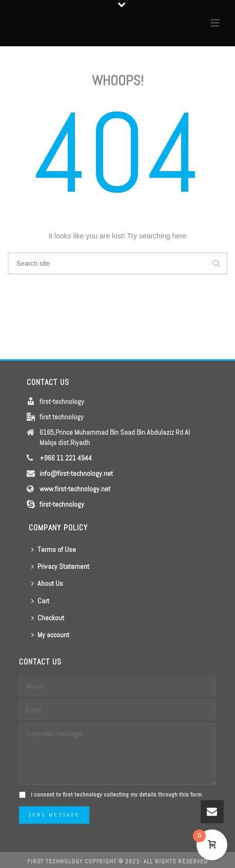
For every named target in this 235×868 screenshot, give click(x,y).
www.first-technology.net (75, 489)
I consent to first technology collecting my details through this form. (117, 795)
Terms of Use (54, 549)
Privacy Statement (60, 566)
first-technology (62, 504)
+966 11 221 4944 (66, 458)
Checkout (48, 618)
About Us (47, 583)
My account (50, 635)
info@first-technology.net (76, 473)
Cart (40, 601)
